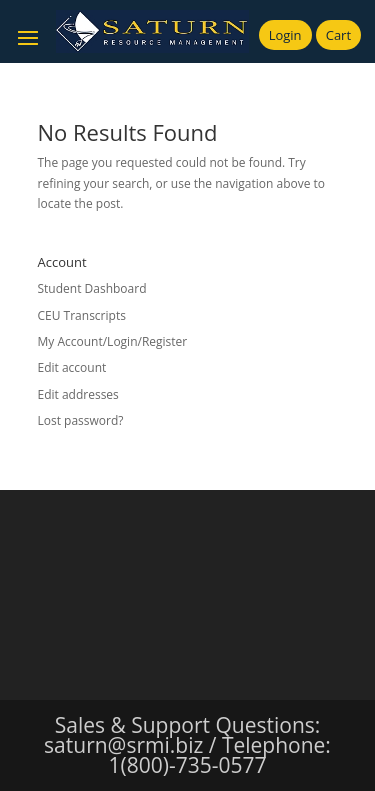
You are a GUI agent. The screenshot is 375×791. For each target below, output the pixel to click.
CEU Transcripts (82, 315)
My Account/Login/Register (113, 341)
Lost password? (81, 420)
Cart (338, 35)
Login (285, 35)
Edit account (72, 367)
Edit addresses (78, 394)
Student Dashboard (92, 288)
